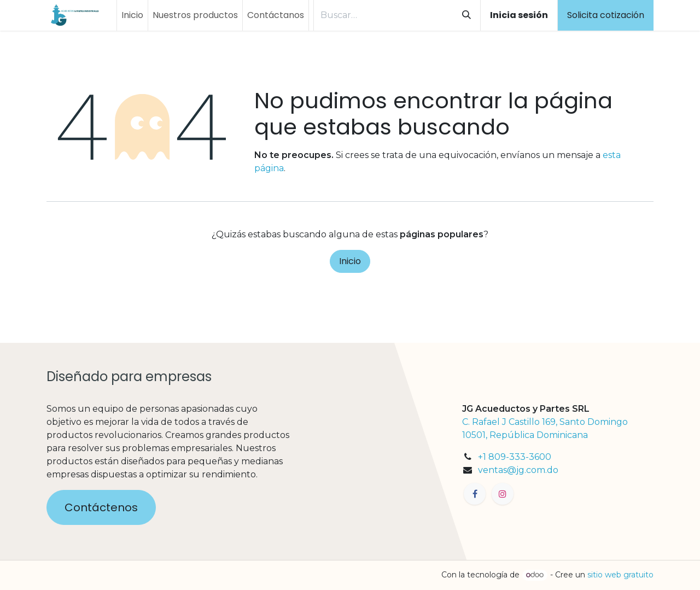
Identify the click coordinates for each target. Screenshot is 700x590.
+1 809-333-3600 (515, 457)
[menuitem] (132, 15)
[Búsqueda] (466, 15)
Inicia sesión (519, 15)
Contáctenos (101, 507)
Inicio (350, 261)
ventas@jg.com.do (518, 470)
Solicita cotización (606, 15)
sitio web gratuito (620, 575)
